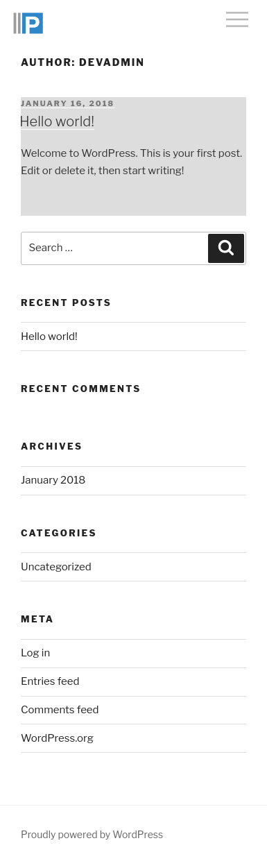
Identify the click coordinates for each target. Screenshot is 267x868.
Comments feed (60, 710)
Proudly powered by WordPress (92, 834)
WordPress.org (57, 738)
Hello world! (57, 121)
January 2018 (53, 480)
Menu (237, 19)
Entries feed (50, 681)
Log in (35, 653)
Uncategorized (56, 567)
